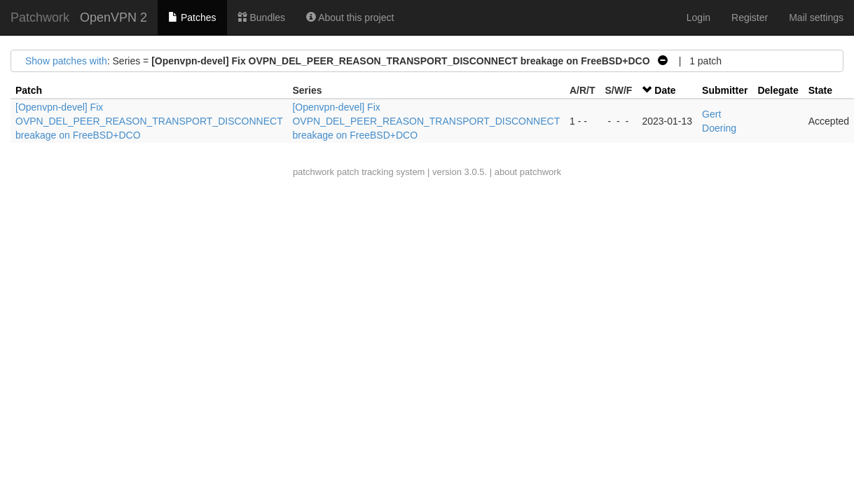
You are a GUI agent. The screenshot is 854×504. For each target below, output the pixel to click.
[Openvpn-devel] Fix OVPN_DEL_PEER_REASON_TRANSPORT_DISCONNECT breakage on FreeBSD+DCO (149, 121)
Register (750, 17)
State (820, 90)
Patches (192, 17)
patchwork (314, 172)
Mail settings (816, 17)
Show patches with (66, 61)
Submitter (725, 90)
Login (698, 17)
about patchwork (528, 172)
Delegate (778, 90)
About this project (350, 17)
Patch (29, 90)
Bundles (261, 17)
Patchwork (40, 17)
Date (665, 90)
